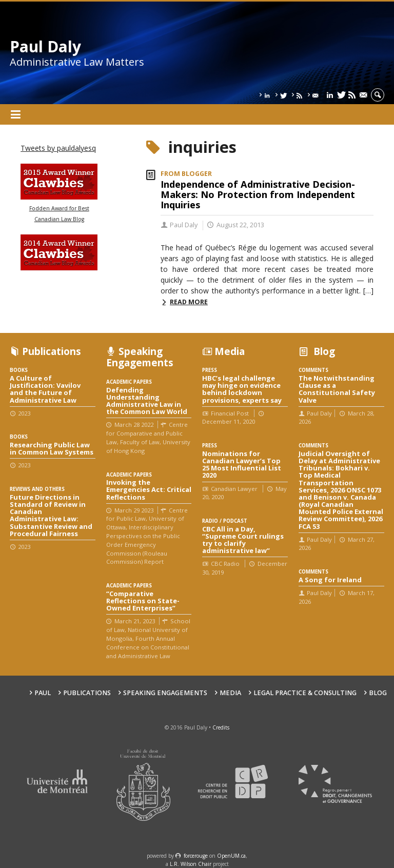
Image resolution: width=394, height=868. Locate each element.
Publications (87, 693)
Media (230, 693)
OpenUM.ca (231, 856)
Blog (378, 693)
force (196, 856)
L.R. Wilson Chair (191, 864)
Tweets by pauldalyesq (58, 148)
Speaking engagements (165, 693)
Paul (43, 693)
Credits (221, 727)
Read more (189, 302)
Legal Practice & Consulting (305, 693)
